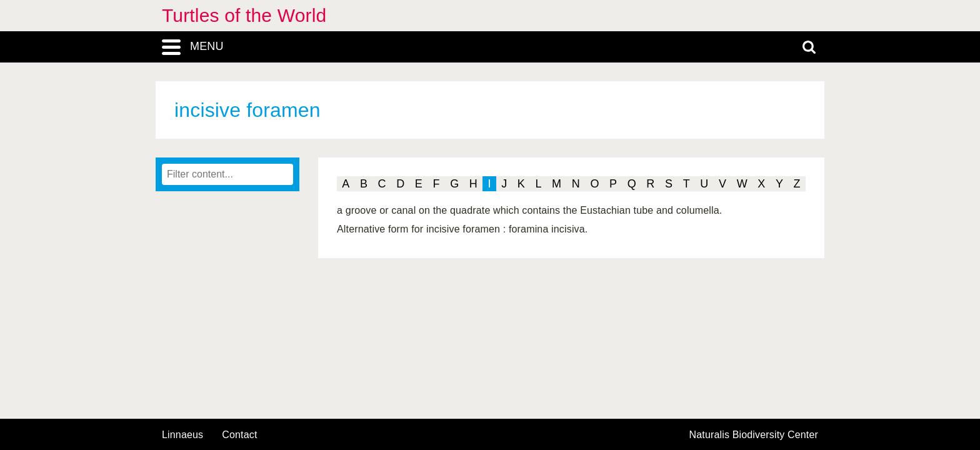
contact (239, 435)
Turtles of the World (244, 15)
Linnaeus (182, 435)
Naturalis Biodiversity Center (754, 435)
